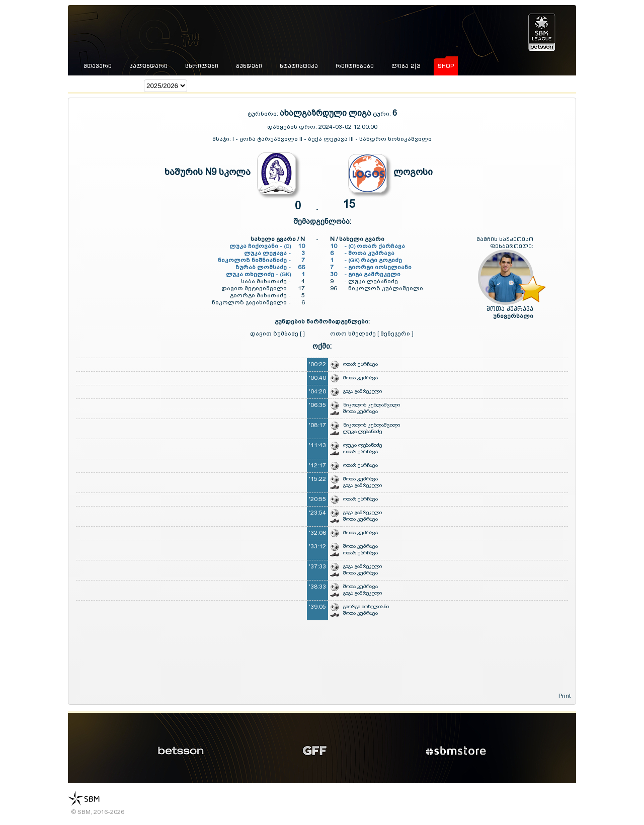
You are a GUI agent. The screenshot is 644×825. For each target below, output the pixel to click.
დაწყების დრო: (292, 127)
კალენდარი (148, 66)
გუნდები (249, 66)
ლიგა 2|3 (406, 66)
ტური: (382, 114)
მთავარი (98, 66)
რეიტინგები (355, 66)
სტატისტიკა (299, 66)
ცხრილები (202, 66)
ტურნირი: (264, 114)
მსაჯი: (222, 139)
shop (446, 66)
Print (565, 696)
